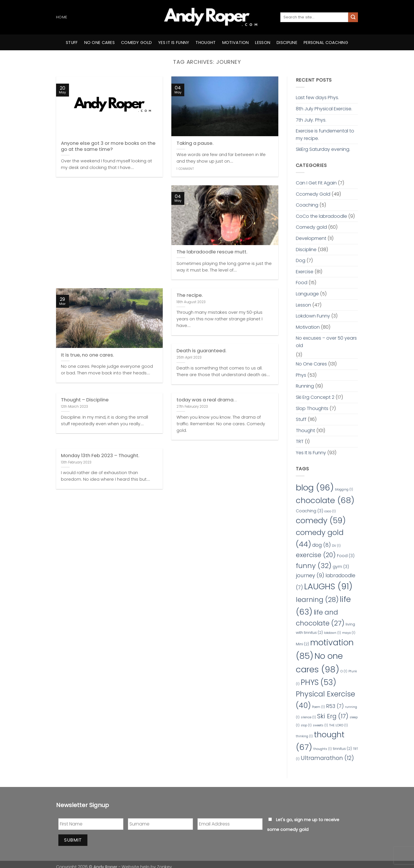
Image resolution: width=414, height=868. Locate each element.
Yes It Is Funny (311, 453)
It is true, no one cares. (87, 355)
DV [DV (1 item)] (336, 546)
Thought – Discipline (85, 400)
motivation (236, 43)
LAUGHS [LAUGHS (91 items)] (328, 586)
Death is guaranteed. (201, 351)
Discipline (287, 43)
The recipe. (190, 295)
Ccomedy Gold (313, 194)
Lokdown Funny (313, 316)
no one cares (99, 43)
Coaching (307, 205)
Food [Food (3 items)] (346, 556)
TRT (300, 441)
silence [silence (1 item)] (308, 717)
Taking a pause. (195, 143)
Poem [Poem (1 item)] (318, 707)
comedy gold (136, 43)
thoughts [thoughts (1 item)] (323, 749)
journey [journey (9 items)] (310, 575)
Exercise (305, 272)
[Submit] (353, 17)
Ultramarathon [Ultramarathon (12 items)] (327, 758)
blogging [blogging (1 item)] (344, 489)
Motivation (308, 327)
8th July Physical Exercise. (324, 109)
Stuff (72, 43)
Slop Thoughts (312, 408)
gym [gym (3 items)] (341, 567)
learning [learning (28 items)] (317, 599)
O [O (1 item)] (344, 671)
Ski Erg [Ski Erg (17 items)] (333, 716)
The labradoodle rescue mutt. (212, 252)
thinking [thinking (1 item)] (304, 736)
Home (62, 17)
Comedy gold (311, 227)
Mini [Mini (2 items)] (302, 644)
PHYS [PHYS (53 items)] (318, 682)
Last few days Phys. (317, 98)
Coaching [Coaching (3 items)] (309, 511)
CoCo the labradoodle (321, 216)
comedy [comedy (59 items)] (321, 520)
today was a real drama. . (206, 400)
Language (307, 294)
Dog (301, 260)
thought (206, 43)
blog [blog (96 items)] (315, 487)
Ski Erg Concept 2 (315, 397)
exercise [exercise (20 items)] (316, 555)
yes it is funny (174, 43)
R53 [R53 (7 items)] (335, 706)
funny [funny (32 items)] (314, 566)
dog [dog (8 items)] (322, 545)
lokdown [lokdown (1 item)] (332, 633)
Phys (301, 375)
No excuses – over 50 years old (326, 342)
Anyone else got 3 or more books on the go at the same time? (108, 146)
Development (311, 238)
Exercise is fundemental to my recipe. (325, 135)
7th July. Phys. (311, 120)
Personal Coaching (326, 43)
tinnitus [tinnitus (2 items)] (342, 749)
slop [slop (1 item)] (306, 725)
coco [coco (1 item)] (330, 511)
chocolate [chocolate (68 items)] (325, 500)
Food (302, 283)
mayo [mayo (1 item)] (349, 633)
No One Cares (311, 364)
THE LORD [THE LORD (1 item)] (339, 725)
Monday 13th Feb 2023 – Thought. (100, 456)
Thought (305, 431)
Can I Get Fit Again (316, 183)
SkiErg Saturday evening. (323, 149)
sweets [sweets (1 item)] (320, 725)
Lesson (263, 43)
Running (305, 386)
